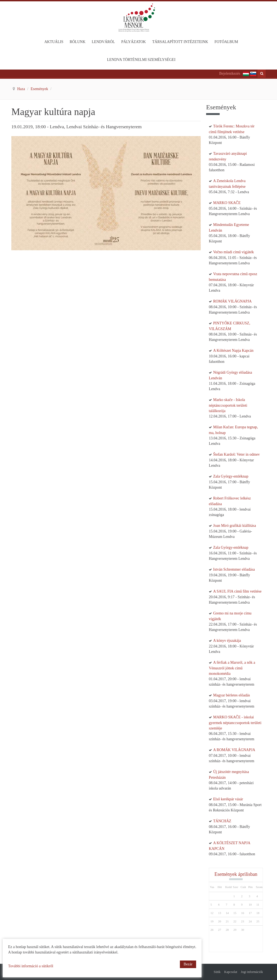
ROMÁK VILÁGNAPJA (232, 301)
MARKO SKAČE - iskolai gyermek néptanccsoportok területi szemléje (235, 723)
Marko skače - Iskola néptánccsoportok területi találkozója (228, 405)
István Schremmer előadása (234, 569)
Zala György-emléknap (231, 476)
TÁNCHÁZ (222, 821)
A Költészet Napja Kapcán (233, 351)
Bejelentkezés (230, 73)
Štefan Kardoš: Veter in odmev (236, 454)
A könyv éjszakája (227, 641)
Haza (22, 89)
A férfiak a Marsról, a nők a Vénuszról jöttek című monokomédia (232, 668)
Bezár (188, 964)
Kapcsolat (231, 972)
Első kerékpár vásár (228, 799)
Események (40, 89)
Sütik (217, 972)
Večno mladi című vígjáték (233, 252)
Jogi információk (252, 972)
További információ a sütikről (31, 966)
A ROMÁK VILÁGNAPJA (234, 750)
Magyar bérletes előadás (232, 695)
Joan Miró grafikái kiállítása (235, 526)
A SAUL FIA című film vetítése (237, 591)
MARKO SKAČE (227, 203)
